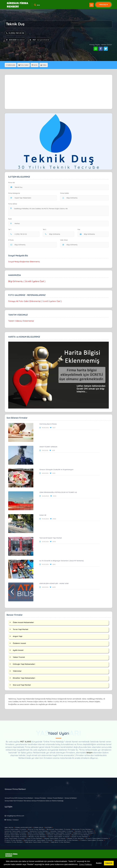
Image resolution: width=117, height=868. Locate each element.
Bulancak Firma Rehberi (82, 829)
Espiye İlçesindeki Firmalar (16, 835)
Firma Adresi (13, 204)
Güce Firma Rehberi (35, 838)
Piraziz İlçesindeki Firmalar (97, 838)
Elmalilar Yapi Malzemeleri (24, 678)
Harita (35, 65)
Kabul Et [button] (109, 863)
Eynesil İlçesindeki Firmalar (59, 835)
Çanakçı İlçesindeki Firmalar (62, 831)
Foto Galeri (23, 65)
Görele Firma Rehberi (80, 837)
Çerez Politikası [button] (86, 864)
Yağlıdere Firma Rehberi (61, 842)
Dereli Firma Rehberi (36, 833)
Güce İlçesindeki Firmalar (15, 838)
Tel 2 (45, 229)
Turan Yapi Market (21, 629)
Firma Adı (11, 183)
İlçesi (11, 219)
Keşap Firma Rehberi (76, 838)
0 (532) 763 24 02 (15, 33)
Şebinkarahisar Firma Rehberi (67, 840)
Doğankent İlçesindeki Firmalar (59, 833)
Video (44, 65)
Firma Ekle (38, 827)
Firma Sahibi (64, 193)
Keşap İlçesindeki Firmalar (55, 838)
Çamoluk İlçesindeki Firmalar (16, 831)
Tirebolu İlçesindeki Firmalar (92, 840)
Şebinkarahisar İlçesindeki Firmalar (39, 840)
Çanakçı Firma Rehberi (84, 831)
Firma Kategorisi (14, 193)
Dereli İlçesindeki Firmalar (15, 833)
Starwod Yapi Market (22, 685)
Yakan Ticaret (19, 657)
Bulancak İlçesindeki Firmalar (59, 829)
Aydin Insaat (18, 650)
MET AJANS (26, 742)
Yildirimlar (17, 671)
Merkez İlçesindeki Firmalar (16, 837)
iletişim (90, 753)
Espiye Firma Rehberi (37, 835)
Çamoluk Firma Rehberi (39, 831)
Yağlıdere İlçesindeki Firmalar (37, 842)
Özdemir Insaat (19, 643)
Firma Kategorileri (23, 827)
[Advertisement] (58, 92)
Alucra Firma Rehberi (37, 829)
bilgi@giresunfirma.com (16, 816)
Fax (80, 229)
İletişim (48, 827)
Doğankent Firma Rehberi (84, 833)
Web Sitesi (64, 240)
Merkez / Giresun (13, 820)
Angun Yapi (18, 636)
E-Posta (11, 240)
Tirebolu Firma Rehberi (14, 842)
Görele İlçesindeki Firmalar (59, 837)
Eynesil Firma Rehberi (81, 835)
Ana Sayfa (9, 827)
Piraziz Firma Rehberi (14, 840)
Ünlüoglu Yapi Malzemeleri (24, 664)
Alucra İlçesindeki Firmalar (15, 829)
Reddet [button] (99, 863)
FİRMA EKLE (103, 5)
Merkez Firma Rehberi (37, 837)
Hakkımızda (11, 65)
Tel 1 (11, 229)
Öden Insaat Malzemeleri (23, 622)
